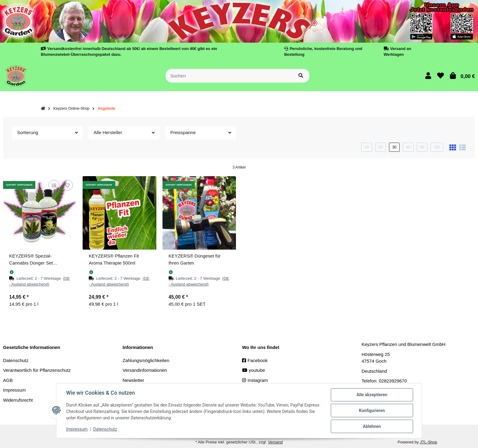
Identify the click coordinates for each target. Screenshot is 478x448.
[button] (428, 76)
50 (422, 147)
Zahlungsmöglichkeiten (146, 360)
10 (367, 147)
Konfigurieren (372, 411)
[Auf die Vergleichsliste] (54, 185)
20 (381, 147)
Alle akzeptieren (372, 395)
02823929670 (393, 381)
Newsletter (133, 380)
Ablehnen (372, 426)
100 (437, 147)
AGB (8, 380)
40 (408, 147)
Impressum (77, 429)
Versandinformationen (145, 370)
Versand (275, 442)
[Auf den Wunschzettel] (68, 185)
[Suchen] (229, 76)
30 (394, 147)
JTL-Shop (428, 442)
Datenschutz (16, 360)
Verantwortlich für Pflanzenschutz (37, 370)
